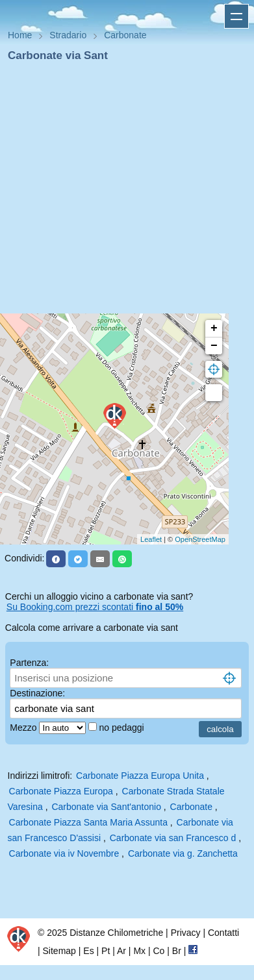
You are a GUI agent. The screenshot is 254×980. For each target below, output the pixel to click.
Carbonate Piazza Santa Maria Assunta (88, 822)
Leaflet (151, 539)
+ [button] (214, 328)
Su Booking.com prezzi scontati (95, 607)
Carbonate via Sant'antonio (106, 807)
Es (88, 951)
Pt (106, 951)
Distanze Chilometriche (116, 933)
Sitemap (59, 951)
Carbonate (191, 807)
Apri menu (236, 16)
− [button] (214, 346)
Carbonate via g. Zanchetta (183, 853)
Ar (121, 951)
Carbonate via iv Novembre (64, 853)
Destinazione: (37, 693)
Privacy (186, 933)
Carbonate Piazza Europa (61, 791)
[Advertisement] (122, 192)
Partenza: (29, 663)
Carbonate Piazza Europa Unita (140, 776)
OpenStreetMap (200, 539)
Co (159, 951)
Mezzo (24, 728)
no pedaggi (122, 728)
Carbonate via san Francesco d (173, 838)
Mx (139, 951)
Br (177, 951)
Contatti (223, 933)
